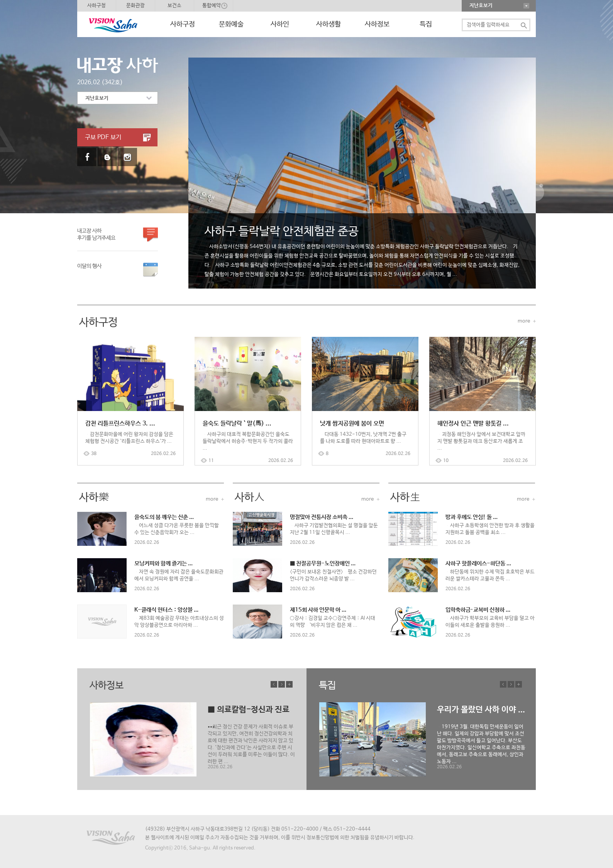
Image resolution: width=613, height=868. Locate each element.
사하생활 (329, 24)
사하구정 (183, 24)
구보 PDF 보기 (103, 137)
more (524, 321)
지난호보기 (481, 6)
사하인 (280, 24)
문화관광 (135, 6)
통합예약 (212, 6)
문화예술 (231, 24)
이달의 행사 (89, 270)
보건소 (174, 6)
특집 (426, 24)
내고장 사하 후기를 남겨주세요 (96, 234)
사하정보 (377, 24)
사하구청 (97, 6)
